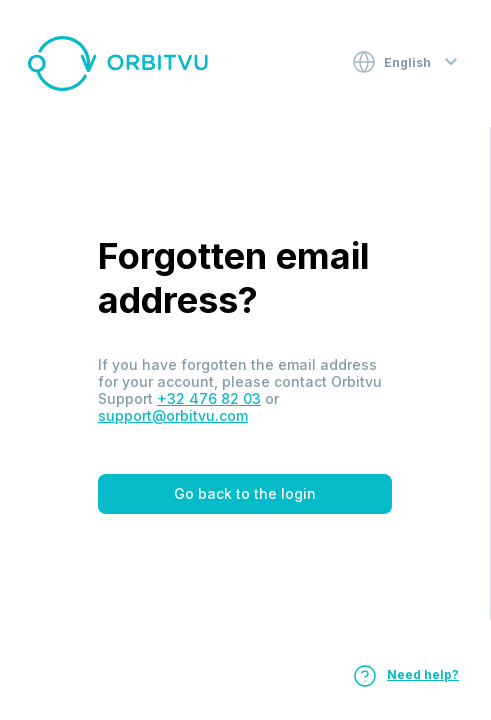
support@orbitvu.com (173, 415)
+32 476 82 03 (209, 398)
